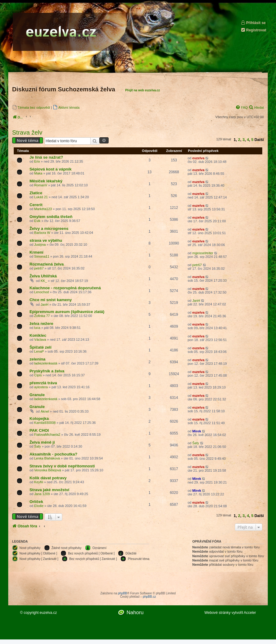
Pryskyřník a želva (47, 371)
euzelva (199, 158)
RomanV (41, 185)
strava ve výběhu (46, 240)
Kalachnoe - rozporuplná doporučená (65, 288)
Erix (37, 161)
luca (37, 328)
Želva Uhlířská (43, 276)
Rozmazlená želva (47, 264)
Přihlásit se (253, 23)
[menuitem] (31, 107)
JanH (45, 304)
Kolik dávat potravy (48, 478)
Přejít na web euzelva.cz (142, 90)
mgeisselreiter (203, 253)
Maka (38, 173)
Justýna (40, 245)
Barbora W (42, 233)
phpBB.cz (149, 597)
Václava (40, 340)
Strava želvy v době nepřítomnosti (62, 466)
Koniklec (38, 335)
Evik (37, 221)
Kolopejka (39, 419)
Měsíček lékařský (46, 181)
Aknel (45, 411)
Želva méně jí (42, 442)
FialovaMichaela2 (47, 435)
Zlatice (36, 193)
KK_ (44, 281)
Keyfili (39, 482)
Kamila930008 (45, 423)
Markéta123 (43, 209)
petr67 (39, 268)
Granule (37, 395)
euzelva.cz (48, 613)
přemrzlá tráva (43, 383)
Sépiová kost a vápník (51, 169)
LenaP (39, 351)
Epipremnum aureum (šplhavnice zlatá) (67, 312)
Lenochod (41, 292)
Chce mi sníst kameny (51, 300)
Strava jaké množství (49, 490)
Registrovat (253, 30)
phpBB (123, 593)
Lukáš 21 (41, 197)
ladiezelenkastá (46, 363)
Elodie (39, 506)
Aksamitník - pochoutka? (54, 454)
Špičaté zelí (41, 347)
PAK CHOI (39, 430)
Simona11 (42, 256)
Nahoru (135, 612)
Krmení (36, 252)
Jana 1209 (42, 494)
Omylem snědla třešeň (51, 217)
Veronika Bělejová (48, 470)
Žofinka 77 (42, 316)
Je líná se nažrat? (46, 157)
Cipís (38, 375)
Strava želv (27, 132)
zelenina (38, 359)
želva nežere (41, 324)
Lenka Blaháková (47, 458)
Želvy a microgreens (49, 229)
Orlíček (36, 502)
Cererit (36, 205)
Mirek (197, 431)
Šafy (38, 446)
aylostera (41, 387)
